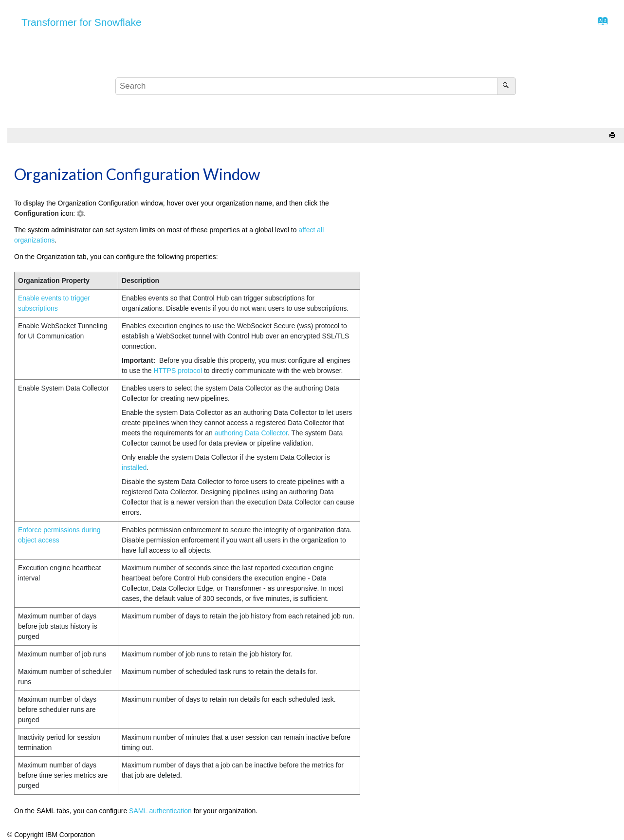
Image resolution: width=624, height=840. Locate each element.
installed (134, 467)
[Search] (506, 86)
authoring (251, 433)
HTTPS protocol (178, 371)
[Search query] (316, 86)
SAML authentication (160, 811)
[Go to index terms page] (600, 23)
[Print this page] (613, 136)
